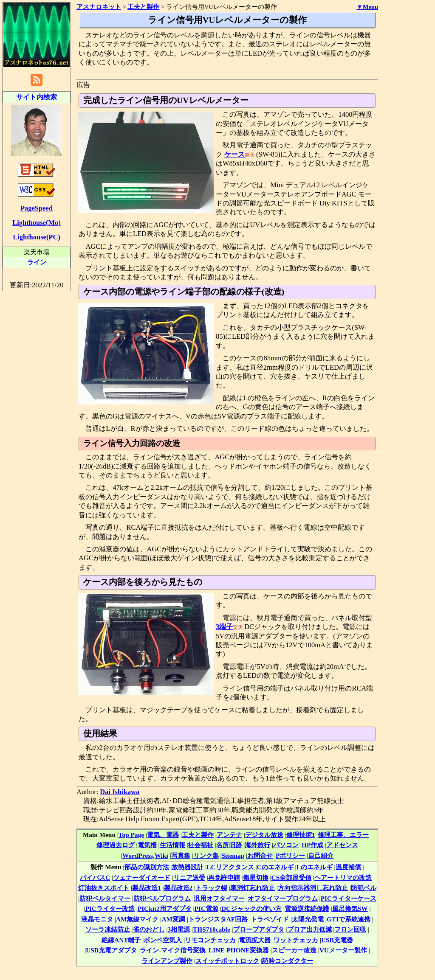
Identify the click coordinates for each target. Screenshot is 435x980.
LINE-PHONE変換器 (239, 950)
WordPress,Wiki (145, 855)
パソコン (286, 845)
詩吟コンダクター (288, 961)
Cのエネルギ (275, 867)
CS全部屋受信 (292, 878)
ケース (234, 154)
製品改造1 (147, 888)
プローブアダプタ (259, 929)
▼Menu (367, 7)
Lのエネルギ (314, 867)
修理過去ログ (116, 845)
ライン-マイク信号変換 (173, 950)
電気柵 (147, 845)
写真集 (181, 855)
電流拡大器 (255, 940)
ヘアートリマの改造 (343, 878)
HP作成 (312, 845)
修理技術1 (301, 835)
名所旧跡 (229, 845)
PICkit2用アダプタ (165, 908)
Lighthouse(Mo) (36, 223)
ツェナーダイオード (142, 878)
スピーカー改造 (294, 950)
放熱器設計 (188, 867)
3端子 (224, 627)
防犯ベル (364, 888)
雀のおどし (149, 929)
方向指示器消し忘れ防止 (313, 888)
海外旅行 (257, 845)
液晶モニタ (97, 919)
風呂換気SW (350, 908)
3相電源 (179, 929)
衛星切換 (256, 878)
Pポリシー (290, 855)
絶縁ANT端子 (121, 940)
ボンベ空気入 (163, 940)
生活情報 (172, 845)
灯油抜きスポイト (104, 888)
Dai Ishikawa (120, 792)
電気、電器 (163, 835)
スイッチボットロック (227, 961)
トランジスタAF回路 (218, 919)
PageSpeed (37, 208)
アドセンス (342, 845)
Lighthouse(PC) (37, 237)
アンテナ (229, 835)
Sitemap (233, 855)
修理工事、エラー (343, 835)
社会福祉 (201, 845)
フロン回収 (350, 929)
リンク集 (206, 855)
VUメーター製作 (343, 950)
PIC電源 (206, 908)
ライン (37, 262)
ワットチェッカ (296, 940)
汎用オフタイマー (219, 898)
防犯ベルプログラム (162, 898)
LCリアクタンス (230, 867)
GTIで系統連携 (349, 919)
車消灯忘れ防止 (253, 888)
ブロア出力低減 (309, 929)
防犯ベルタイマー (105, 898)
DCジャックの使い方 (251, 908)
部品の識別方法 (147, 867)
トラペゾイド (270, 919)
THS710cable (212, 929)
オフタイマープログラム (283, 898)
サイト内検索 (37, 97)
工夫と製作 (198, 835)
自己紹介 (321, 855)
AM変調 (173, 919)
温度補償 (348, 867)
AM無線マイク (137, 919)
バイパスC (95, 878)
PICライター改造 (110, 908)
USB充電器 (337, 940)
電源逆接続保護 (307, 908)
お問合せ (260, 855)
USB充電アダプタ (111, 950)
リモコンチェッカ (210, 940)
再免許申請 (224, 878)
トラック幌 (211, 888)
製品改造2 (178, 888)
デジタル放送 (264, 835)
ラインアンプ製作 (167, 961)
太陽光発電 (308, 919)
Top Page (131, 835)
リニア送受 (189, 878)
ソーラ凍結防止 (108, 929)
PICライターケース (349, 898)
